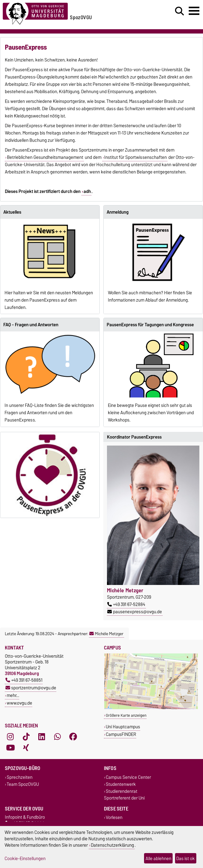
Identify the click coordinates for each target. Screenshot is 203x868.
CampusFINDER (121, 734)
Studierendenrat (122, 791)
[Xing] (26, 747)
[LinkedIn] (42, 737)
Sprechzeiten (20, 777)
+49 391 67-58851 (24, 680)
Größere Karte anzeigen (126, 715)
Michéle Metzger (106, 634)
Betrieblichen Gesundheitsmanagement (45, 157)
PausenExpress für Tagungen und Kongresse (150, 325)
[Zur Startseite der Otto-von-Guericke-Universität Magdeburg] (35, 13)
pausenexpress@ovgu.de (135, 612)
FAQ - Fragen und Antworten (31, 325)
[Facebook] (73, 737)
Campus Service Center (128, 777)
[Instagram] (10, 737)
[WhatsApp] (57, 737)
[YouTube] (10, 747)
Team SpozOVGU (23, 784)
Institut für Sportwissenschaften (136, 157)
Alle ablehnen (158, 858)
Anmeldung (118, 212)
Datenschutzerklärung (112, 845)
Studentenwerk (121, 784)
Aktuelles (12, 212)
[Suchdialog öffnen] (179, 11)
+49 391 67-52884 (126, 604)
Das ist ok (186, 858)
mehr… (13, 695)
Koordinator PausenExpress (134, 437)
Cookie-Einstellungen (25, 858)
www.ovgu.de (19, 703)
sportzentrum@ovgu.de (31, 688)
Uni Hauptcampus (123, 727)
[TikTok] (26, 737)
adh (87, 191)
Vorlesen (114, 818)
